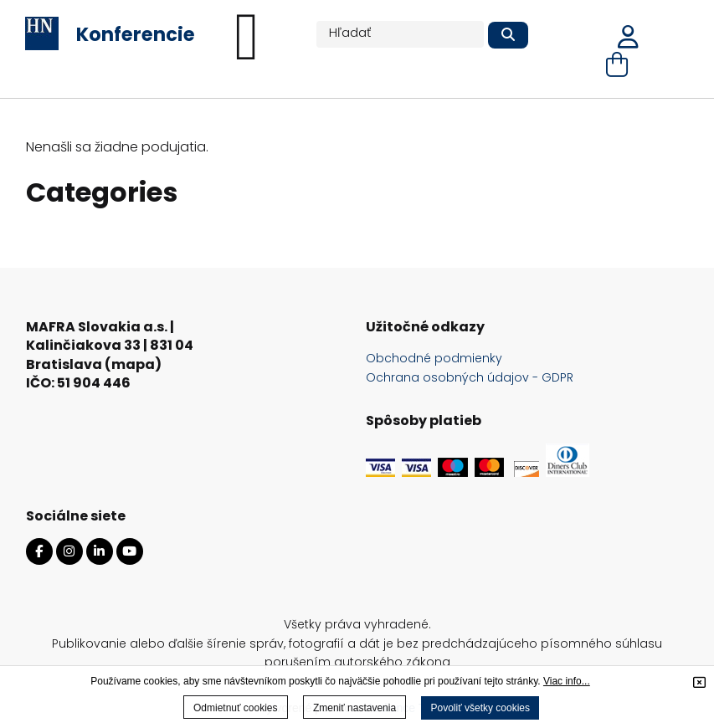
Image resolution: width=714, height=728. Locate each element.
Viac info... (567, 681)
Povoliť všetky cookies (480, 708)
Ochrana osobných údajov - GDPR (470, 377)
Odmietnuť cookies (236, 708)
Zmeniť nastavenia (354, 708)
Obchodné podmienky (434, 358)
